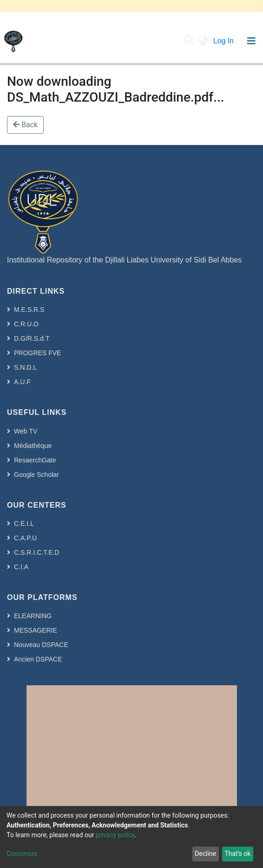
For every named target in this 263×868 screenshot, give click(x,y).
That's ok (237, 854)
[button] (203, 41)
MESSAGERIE (36, 630)
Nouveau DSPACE (41, 645)
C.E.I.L (24, 524)
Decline (205, 854)
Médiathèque (33, 446)
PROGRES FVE (37, 353)
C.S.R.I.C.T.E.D (37, 552)
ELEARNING (33, 616)
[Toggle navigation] (251, 41)
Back (25, 125)
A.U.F (22, 382)
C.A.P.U (25, 538)
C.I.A (21, 567)
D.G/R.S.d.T (32, 338)
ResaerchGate (35, 460)
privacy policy (115, 835)
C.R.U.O (26, 324)
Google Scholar (37, 475)
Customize (22, 854)
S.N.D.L (25, 367)
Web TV (26, 431)
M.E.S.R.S (29, 310)
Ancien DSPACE (38, 659)
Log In (224, 41)
